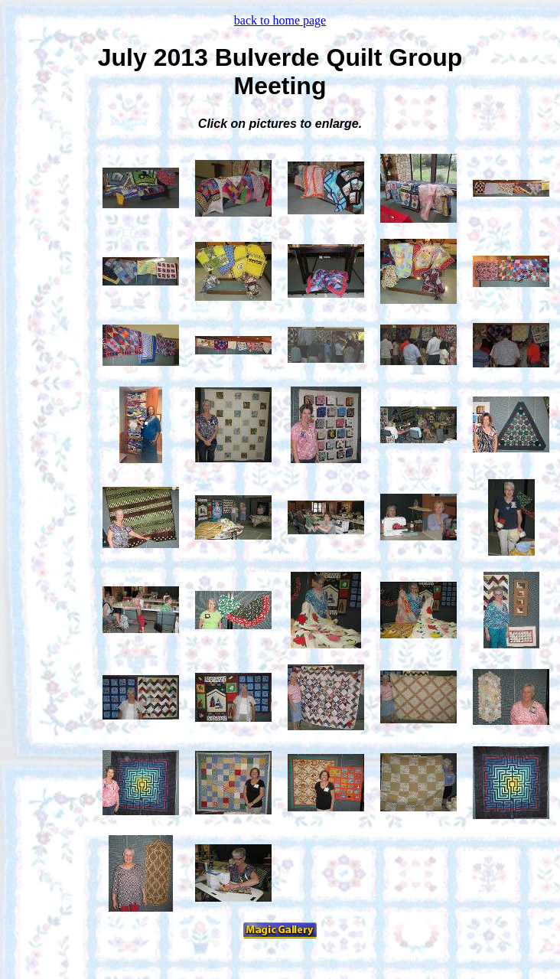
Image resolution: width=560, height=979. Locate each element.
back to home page (280, 20)
